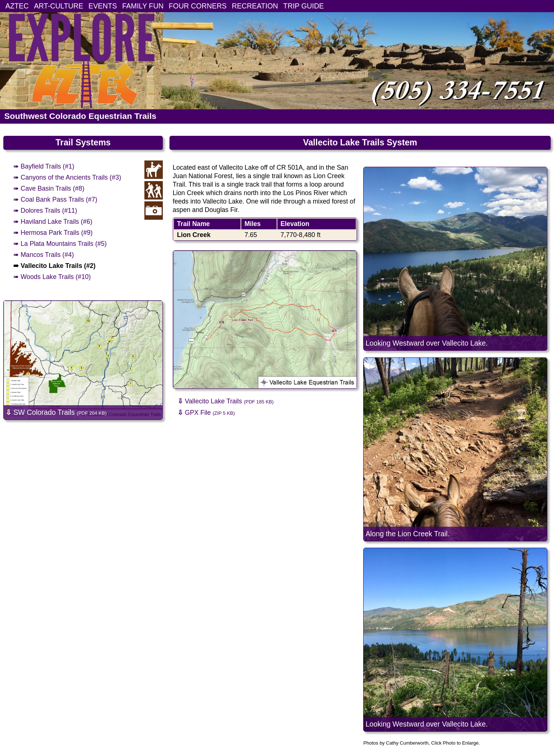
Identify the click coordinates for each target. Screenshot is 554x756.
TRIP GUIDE (304, 6)
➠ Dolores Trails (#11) (45, 211)
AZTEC (17, 6)
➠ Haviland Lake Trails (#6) (53, 222)
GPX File (206, 413)
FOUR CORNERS (198, 6)
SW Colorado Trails (56, 412)
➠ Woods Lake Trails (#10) (52, 277)
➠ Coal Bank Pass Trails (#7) (55, 199)
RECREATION (255, 6)
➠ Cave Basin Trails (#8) (49, 188)
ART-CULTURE (59, 6)
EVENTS (103, 6)
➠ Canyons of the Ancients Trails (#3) (67, 177)
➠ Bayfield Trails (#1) (44, 166)
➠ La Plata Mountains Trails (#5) (60, 244)
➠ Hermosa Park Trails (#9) (53, 233)
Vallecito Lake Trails (226, 401)
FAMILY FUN (143, 6)
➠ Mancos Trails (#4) (44, 255)
